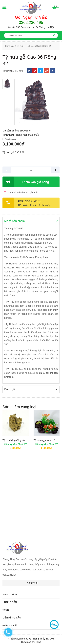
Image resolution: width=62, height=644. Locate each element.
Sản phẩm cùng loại (19, 407)
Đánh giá (12, 139)
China (11, 71)
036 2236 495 (29, 201)
